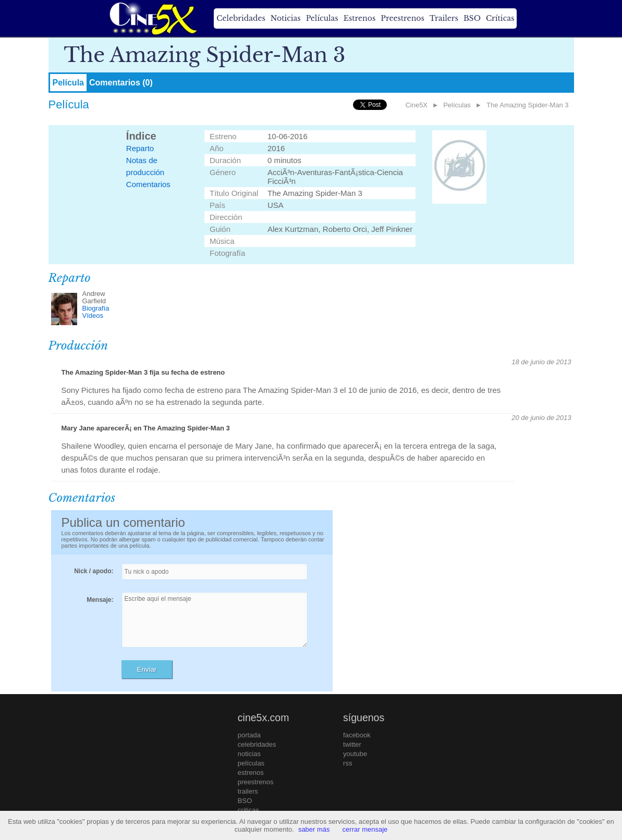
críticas (248, 810)
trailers (248, 791)
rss (347, 763)
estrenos (251, 773)
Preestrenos (403, 18)
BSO (472, 18)
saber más (314, 829)
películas (251, 763)
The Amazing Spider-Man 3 (528, 105)
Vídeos (93, 316)
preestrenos (256, 782)
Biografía (96, 308)
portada (249, 735)
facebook (357, 735)
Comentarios (148, 184)
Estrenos (360, 18)
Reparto (140, 148)
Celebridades (241, 18)
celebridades (257, 744)
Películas (322, 18)
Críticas (500, 18)
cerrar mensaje (365, 829)
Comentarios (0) (121, 83)
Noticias (286, 18)
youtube (355, 754)
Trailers (444, 18)
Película (68, 83)
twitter (352, 744)
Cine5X (416, 105)
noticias (249, 754)
